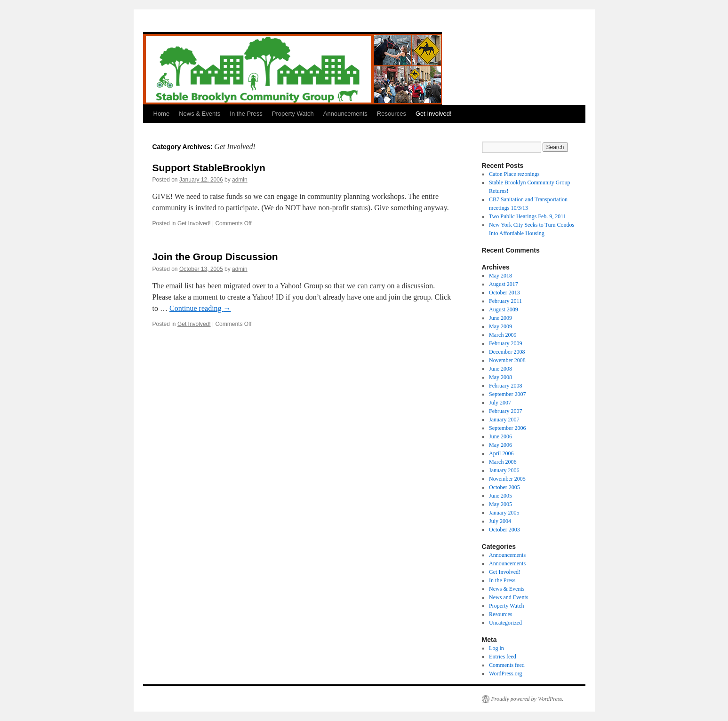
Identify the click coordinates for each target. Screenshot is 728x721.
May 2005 (500, 504)
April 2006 (501, 453)
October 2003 (504, 530)
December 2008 (507, 352)
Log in (496, 648)
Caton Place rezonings (514, 174)
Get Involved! (434, 114)
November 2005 (507, 479)
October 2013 (504, 293)
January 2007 (504, 420)
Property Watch (293, 114)
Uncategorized (505, 623)
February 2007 (505, 411)
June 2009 (500, 318)
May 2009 (500, 326)
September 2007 (507, 394)
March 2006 (503, 462)
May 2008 (500, 377)
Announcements (345, 114)
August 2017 (504, 284)
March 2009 (503, 335)
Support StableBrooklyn (209, 168)
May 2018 (500, 276)
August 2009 (504, 309)
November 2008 (507, 360)
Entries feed (503, 657)
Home (162, 114)
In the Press (246, 114)
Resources (392, 114)
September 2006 (507, 428)
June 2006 (500, 436)
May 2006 (500, 445)
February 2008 (505, 386)
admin (240, 180)
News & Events (200, 114)
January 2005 (504, 513)
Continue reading (200, 308)
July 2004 (500, 521)
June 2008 (500, 369)
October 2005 (504, 487)
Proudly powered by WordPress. (528, 699)
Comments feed (507, 665)
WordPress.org (505, 673)
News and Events (508, 597)
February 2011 (505, 301)
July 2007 (500, 403)
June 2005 (500, 496)
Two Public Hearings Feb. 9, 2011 (528, 216)
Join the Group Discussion (215, 257)
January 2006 (504, 470)
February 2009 (505, 343)
